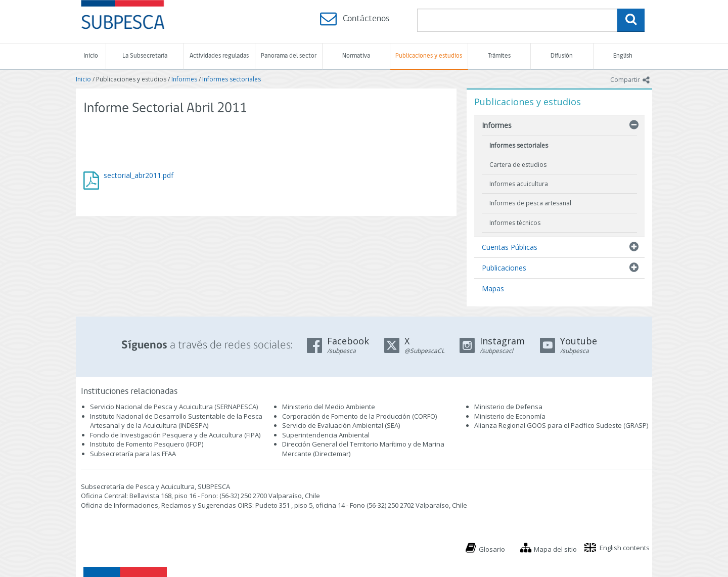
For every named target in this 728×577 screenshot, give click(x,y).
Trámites (499, 56)
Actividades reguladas (219, 56)
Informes (184, 79)
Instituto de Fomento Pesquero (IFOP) (147, 444)
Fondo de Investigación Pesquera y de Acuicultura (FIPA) (175, 435)
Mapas (493, 288)
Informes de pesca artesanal (530, 203)
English (623, 56)
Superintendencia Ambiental (326, 435)
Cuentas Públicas (510, 247)
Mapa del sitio (555, 549)
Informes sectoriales (232, 79)
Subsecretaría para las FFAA (133, 454)
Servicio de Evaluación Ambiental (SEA (340, 425)
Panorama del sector (289, 56)
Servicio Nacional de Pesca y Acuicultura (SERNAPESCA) (174, 407)
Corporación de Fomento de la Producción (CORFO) (359, 416)
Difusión (562, 56)
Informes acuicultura (519, 184)
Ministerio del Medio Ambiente (329, 407)
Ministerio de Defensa (508, 407)
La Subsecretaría (145, 56)
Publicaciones (504, 268)
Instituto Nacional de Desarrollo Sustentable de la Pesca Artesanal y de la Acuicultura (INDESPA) (176, 421)
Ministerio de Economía (510, 416)
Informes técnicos (515, 223)
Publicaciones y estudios (429, 56)
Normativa (356, 56)
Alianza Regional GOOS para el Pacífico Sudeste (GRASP (560, 425)
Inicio (91, 56)
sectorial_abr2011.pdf (139, 175)
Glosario (492, 549)
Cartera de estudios (518, 165)
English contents (625, 548)
